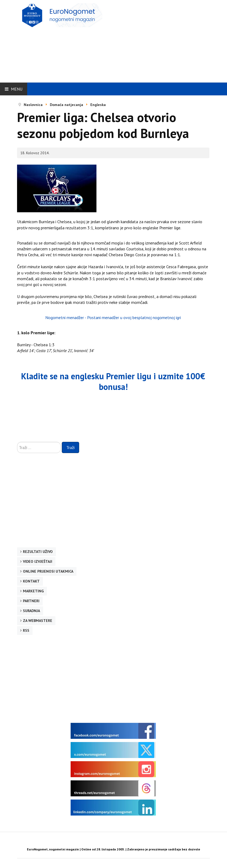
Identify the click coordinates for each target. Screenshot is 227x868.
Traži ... (17, 442)
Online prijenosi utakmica (48, 571)
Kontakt (31, 581)
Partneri (31, 601)
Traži (70, 447)
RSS (26, 630)
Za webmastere (38, 621)
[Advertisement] (155, 40)
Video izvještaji (38, 561)
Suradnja (31, 611)
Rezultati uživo (38, 552)
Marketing (33, 591)
